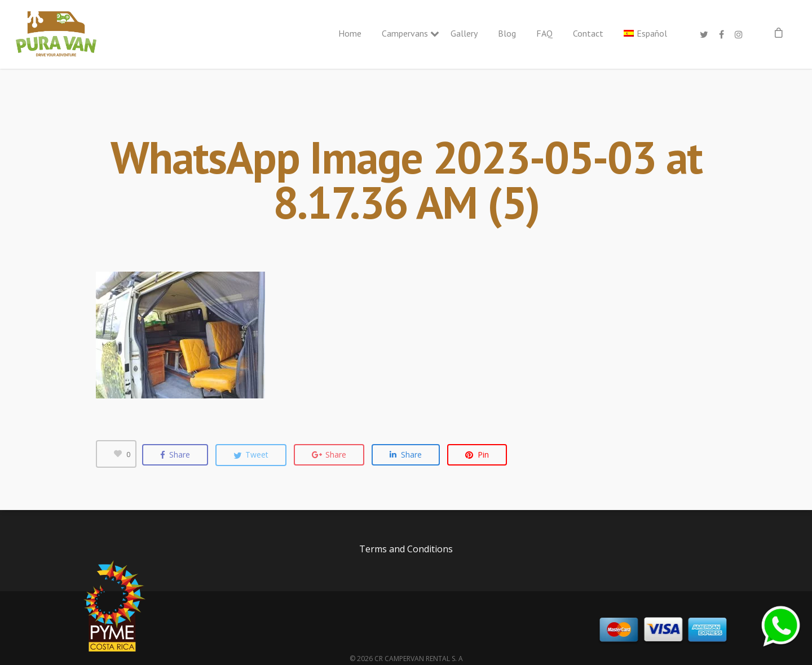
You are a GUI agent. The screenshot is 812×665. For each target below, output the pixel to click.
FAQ (544, 33)
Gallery (464, 33)
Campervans (406, 33)
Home (350, 33)
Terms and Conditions (406, 549)
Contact (588, 33)
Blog (507, 33)
